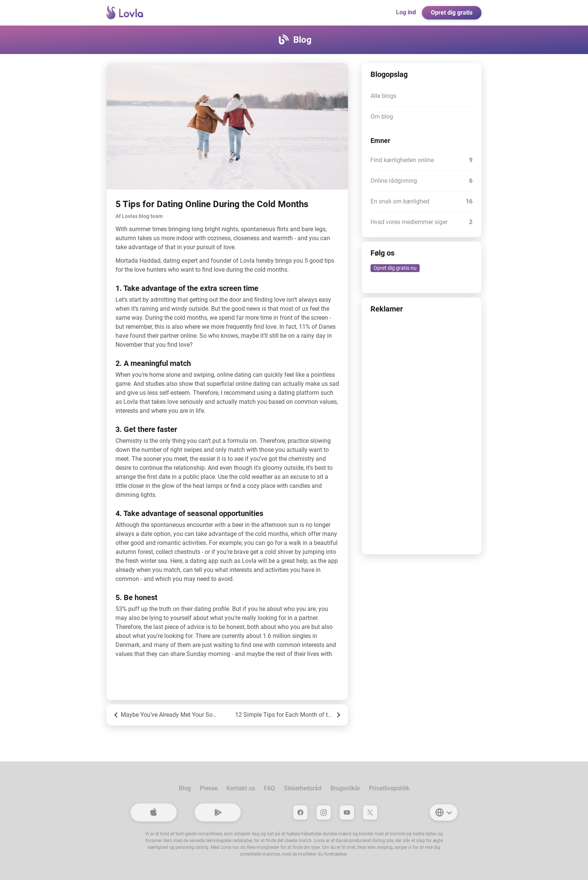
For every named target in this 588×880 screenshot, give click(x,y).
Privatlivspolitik (389, 788)
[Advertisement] (421, 433)
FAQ (269, 788)
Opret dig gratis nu (395, 268)
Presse (209, 788)
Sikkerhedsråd (303, 788)
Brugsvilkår (345, 788)
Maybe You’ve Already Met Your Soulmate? (166, 715)
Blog (185, 788)
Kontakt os (241, 788)
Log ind (406, 12)
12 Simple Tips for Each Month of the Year (289, 715)
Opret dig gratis (452, 13)
